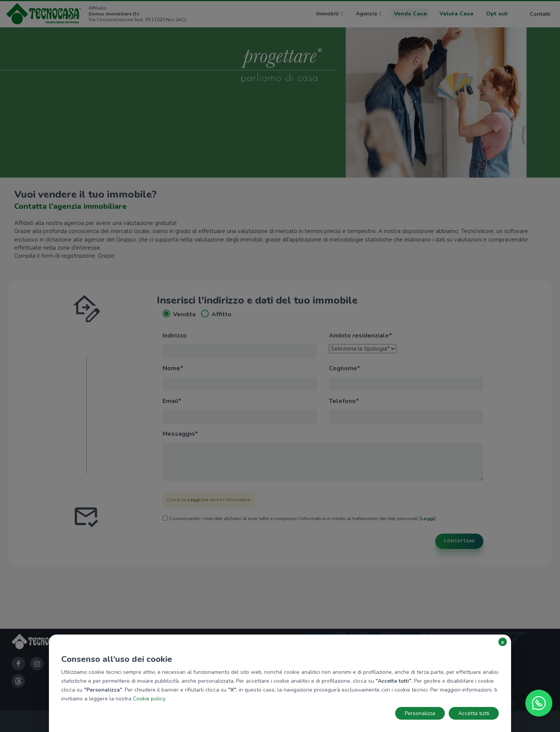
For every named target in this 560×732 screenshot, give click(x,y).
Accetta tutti (474, 713)
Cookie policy (149, 699)
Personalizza (420, 713)
